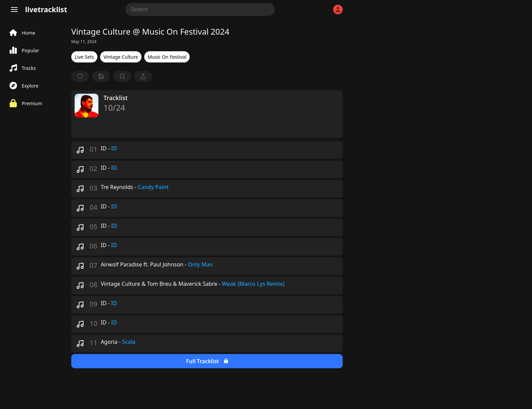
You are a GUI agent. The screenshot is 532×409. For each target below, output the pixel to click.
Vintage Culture (121, 57)
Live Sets (84, 57)
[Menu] (14, 10)
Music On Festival (167, 57)
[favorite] (80, 76)
